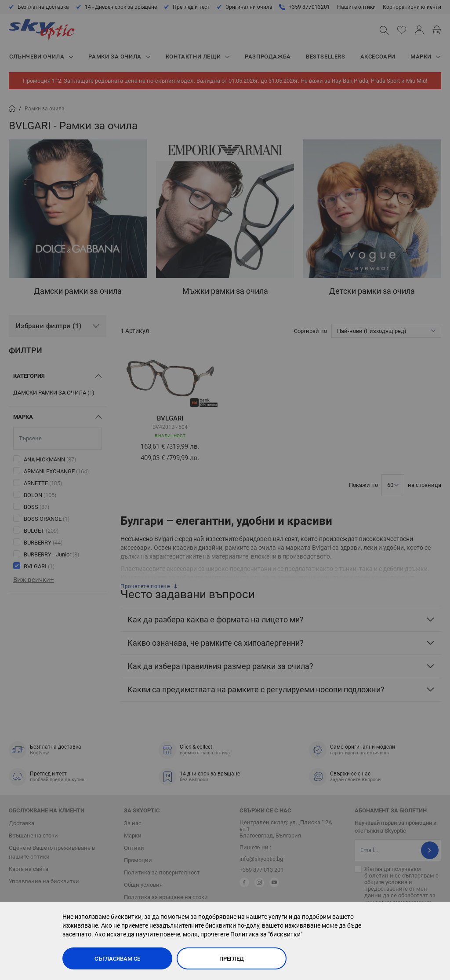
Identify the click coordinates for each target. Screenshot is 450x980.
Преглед (232, 959)
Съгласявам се (117, 959)
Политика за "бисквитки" (266, 934)
